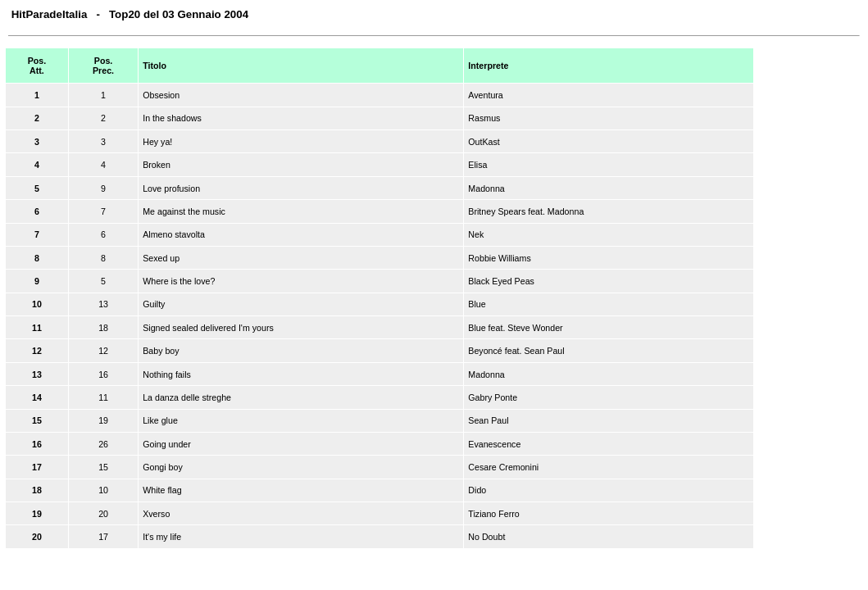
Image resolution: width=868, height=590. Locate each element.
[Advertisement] (808, 298)
